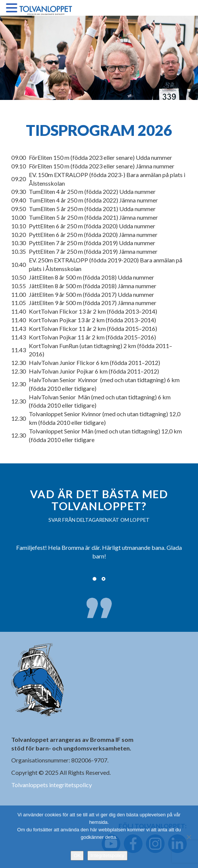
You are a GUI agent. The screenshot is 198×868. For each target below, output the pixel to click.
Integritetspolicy (107, 855)
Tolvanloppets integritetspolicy (52, 785)
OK (77, 855)
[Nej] (189, 837)
